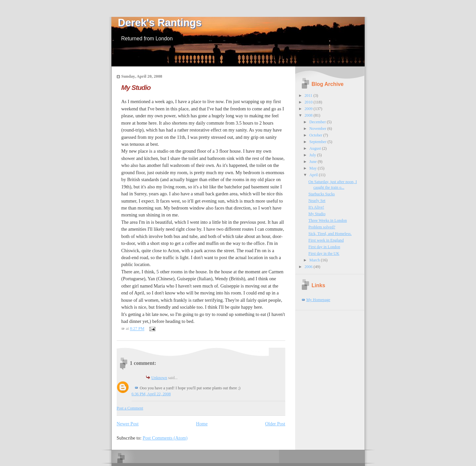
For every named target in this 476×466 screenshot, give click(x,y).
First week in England (326, 240)
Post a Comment (130, 408)
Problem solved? (322, 227)
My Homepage (318, 300)
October (316, 135)
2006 (309, 267)
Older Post (275, 424)
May (314, 168)
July (313, 155)
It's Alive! (316, 207)
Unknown (159, 378)
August (316, 148)
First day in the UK (324, 253)
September (318, 142)
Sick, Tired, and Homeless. (330, 234)
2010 (309, 102)
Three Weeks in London (328, 220)
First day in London (324, 247)
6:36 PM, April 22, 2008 (151, 394)
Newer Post (128, 424)
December (318, 122)
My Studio (136, 87)
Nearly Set (317, 201)
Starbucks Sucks (322, 194)
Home (202, 424)
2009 (309, 109)
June (314, 162)
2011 (309, 96)
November (318, 129)
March (315, 260)
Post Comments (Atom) (165, 438)
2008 (309, 115)
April (314, 175)
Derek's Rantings (160, 23)
